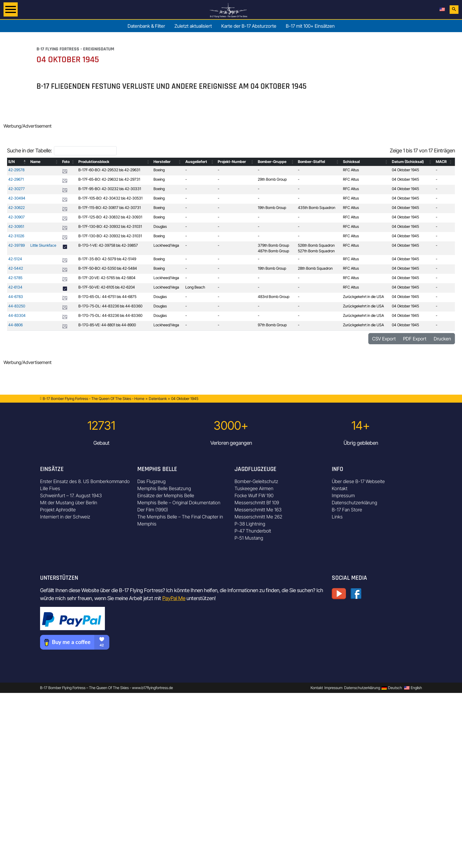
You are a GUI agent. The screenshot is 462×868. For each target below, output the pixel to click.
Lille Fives (50, 488)
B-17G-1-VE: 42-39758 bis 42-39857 (108, 245)
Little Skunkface (43, 245)
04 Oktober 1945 (405, 170)
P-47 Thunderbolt (253, 531)
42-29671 (16, 179)
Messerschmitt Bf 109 (257, 503)
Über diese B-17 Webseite (358, 481)
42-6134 (15, 287)
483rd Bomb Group (274, 297)
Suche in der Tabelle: (29, 150)
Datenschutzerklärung (354, 503)
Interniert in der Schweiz (65, 517)
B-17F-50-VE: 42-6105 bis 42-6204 (107, 287)
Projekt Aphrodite (58, 510)
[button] (25, 162)
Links (337, 517)
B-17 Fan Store (347, 510)
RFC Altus (351, 170)
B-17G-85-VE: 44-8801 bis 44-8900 (107, 325)
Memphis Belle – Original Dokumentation (179, 503)
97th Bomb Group (272, 325)
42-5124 (15, 259)
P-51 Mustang (249, 538)
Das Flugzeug (151, 481)
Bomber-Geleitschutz (256, 481)
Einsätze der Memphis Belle (166, 495)
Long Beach (195, 287)
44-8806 (15, 325)
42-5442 (16, 268)
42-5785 (15, 278)
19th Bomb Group (272, 208)
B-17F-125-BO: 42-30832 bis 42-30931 (110, 217)
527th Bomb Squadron (316, 251)
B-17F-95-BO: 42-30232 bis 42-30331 (110, 189)
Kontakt (340, 488)
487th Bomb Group (273, 251)
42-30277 (16, 189)
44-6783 (16, 297)
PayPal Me (174, 598)
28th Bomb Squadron (315, 268)
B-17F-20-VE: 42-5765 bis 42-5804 (107, 278)
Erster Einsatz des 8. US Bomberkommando (85, 481)
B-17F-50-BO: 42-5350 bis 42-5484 (108, 268)
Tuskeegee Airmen (254, 488)
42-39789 (16, 245)
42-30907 (16, 217)
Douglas (160, 227)
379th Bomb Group (273, 245)
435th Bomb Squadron (317, 208)
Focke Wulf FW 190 (254, 495)
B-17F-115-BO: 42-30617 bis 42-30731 (110, 208)
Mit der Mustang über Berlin (69, 503)
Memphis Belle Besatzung (164, 488)
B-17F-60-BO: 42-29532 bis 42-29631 (109, 170)
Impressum (343, 495)
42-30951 (16, 227)
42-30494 (17, 198)
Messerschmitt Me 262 (258, 517)
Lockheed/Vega (166, 245)
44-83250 (17, 306)
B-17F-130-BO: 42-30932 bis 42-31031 (110, 227)
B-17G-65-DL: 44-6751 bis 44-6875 (107, 297)
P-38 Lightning (250, 524)
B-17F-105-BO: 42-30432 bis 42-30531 (110, 198)
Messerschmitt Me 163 (258, 510)
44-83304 (17, 316)
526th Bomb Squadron (316, 245)
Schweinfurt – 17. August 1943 (71, 495)
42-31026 (16, 236)
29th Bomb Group (272, 179)
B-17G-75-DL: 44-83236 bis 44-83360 (110, 306)
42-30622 (16, 208)
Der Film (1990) (153, 510)
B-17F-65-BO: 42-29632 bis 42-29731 (109, 179)
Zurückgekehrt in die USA (363, 297)
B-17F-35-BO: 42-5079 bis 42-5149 (107, 259)
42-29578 (16, 170)
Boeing (159, 170)
